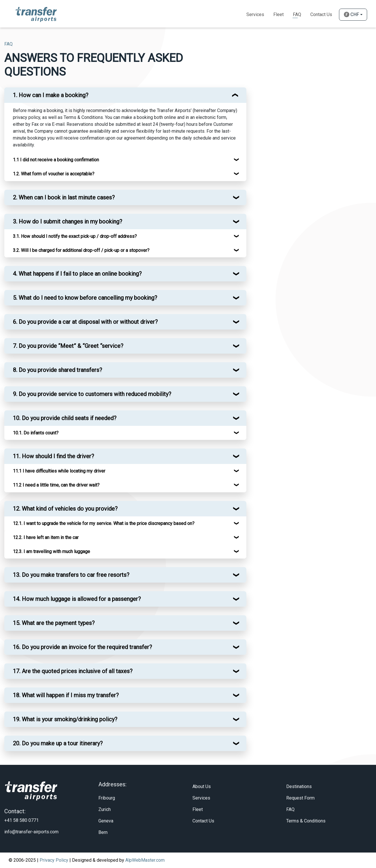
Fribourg (107, 798)
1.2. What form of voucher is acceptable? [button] (54, 174)
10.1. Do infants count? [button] (36, 433)
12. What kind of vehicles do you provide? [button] (65, 509)
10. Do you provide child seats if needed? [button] (65, 418)
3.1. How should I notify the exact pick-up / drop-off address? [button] (75, 236)
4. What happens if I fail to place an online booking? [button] (77, 274)
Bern (103, 832)
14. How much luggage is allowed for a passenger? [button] (77, 599)
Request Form (300, 798)
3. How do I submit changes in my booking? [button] (68, 222)
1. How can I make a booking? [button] (51, 95)
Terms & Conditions (306, 821)
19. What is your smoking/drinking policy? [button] (65, 719)
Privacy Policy (54, 860)
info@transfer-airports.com (31, 832)
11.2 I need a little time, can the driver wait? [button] (56, 485)
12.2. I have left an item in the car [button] (46, 537)
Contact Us (321, 14)
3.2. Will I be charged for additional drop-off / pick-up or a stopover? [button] (81, 250)
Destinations (299, 786)
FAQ (290, 809)
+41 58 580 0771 (22, 820)
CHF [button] (351, 14)
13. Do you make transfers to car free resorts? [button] (71, 575)
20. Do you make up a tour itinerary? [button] (58, 743)
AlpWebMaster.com (145, 860)
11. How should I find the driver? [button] (53, 456)
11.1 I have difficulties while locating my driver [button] (59, 471)
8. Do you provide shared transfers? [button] (58, 370)
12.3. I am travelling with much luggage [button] (51, 551)
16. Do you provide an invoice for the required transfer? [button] (82, 647)
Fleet (278, 14)
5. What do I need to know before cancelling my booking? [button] (85, 298)
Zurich (105, 809)
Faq (297, 14)
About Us (202, 786)
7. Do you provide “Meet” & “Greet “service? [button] (68, 346)
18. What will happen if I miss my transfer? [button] (66, 695)
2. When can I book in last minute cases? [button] (64, 197)
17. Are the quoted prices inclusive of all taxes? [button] (73, 671)
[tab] (125, 95)
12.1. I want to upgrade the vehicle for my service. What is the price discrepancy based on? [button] (104, 523)
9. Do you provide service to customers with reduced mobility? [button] (92, 394)
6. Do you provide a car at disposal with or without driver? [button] (85, 322)
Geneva (106, 821)
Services (255, 14)
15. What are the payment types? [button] (54, 623)
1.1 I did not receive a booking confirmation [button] (56, 160)
